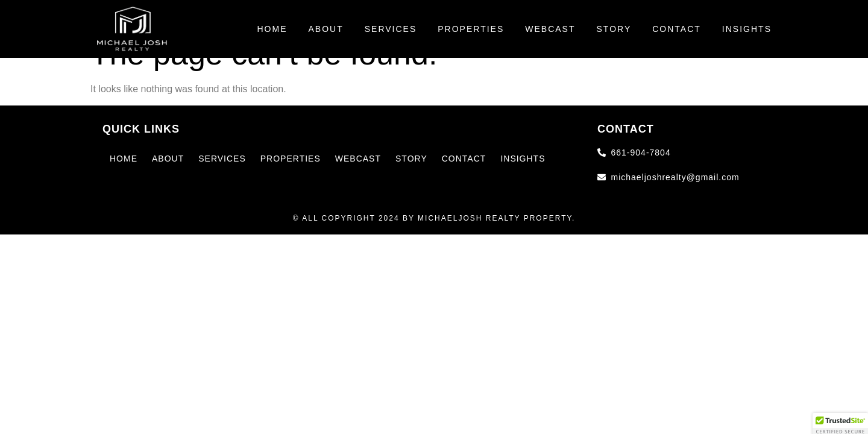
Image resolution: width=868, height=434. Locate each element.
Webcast (550, 29)
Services (391, 29)
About (325, 29)
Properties (471, 29)
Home (272, 29)
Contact (677, 29)
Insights (747, 29)
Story (614, 29)
